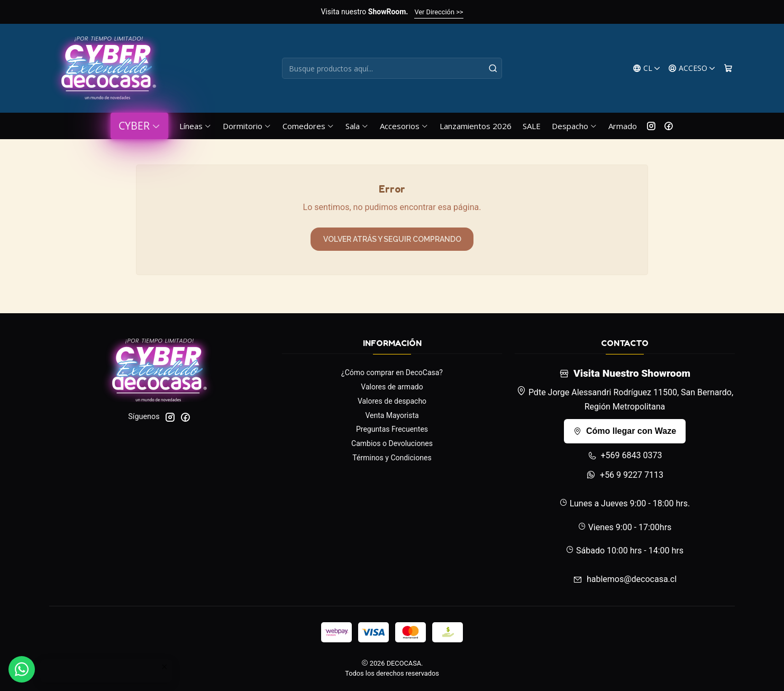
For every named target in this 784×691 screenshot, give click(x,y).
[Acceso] (692, 69)
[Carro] (728, 69)
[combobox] (392, 68)
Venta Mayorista (392, 415)
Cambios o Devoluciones (392, 443)
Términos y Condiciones (392, 458)
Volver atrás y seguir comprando (392, 239)
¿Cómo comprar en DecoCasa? (392, 372)
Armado (623, 126)
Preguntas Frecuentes (392, 429)
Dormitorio (247, 126)
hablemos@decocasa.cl (625, 579)
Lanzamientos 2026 (476, 126)
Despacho (575, 126)
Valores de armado (392, 387)
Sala (357, 126)
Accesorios (404, 126)
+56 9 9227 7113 (625, 475)
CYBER (139, 126)
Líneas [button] (195, 126)
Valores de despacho (392, 401)
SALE (532, 126)
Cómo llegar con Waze (625, 431)
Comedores (308, 126)
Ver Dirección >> (439, 12)
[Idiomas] (647, 69)
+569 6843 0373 (625, 455)
